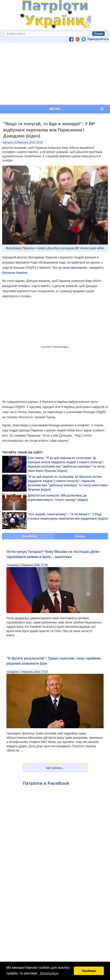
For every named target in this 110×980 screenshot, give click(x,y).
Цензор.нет (79, 268)
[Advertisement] (55, 74)
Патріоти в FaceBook (46, 783)
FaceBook (30, 536)
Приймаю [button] (89, 971)
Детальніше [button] (49, 973)
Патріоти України (15, 273)
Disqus (80, 536)
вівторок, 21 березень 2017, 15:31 (23, 143)
